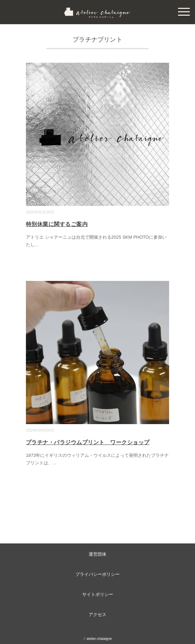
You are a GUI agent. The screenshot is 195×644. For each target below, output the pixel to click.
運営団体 (97, 554)
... (37, 245)
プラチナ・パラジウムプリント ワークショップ (88, 442)
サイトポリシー (98, 594)
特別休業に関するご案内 (57, 224)
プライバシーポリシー (97, 574)
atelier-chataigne (99, 639)
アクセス (97, 615)
